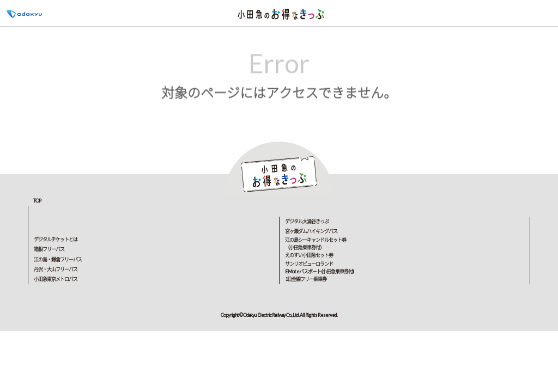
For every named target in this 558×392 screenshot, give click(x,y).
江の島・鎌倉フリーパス (58, 259)
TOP (37, 201)
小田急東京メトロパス (56, 279)
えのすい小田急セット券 (309, 255)
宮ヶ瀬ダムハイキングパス (311, 231)
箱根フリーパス (49, 249)
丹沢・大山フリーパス (56, 269)
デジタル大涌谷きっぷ (307, 221)
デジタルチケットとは (56, 239)
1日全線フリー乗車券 (306, 279)
